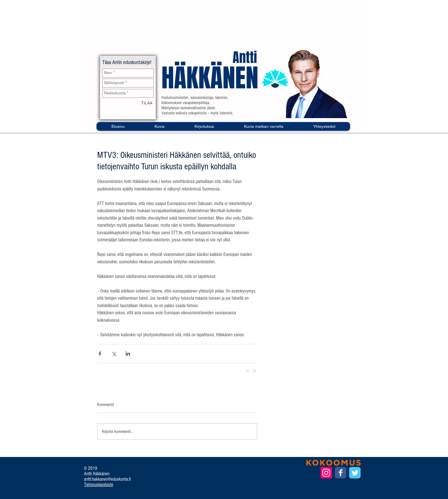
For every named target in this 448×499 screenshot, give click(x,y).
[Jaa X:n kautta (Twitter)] (114, 354)
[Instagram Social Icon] (326, 473)
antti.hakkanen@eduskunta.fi (107, 479)
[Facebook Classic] (341, 473)
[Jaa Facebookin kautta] (100, 354)
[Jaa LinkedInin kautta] (128, 354)
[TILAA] (147, 103)
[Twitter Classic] (355, 473)
